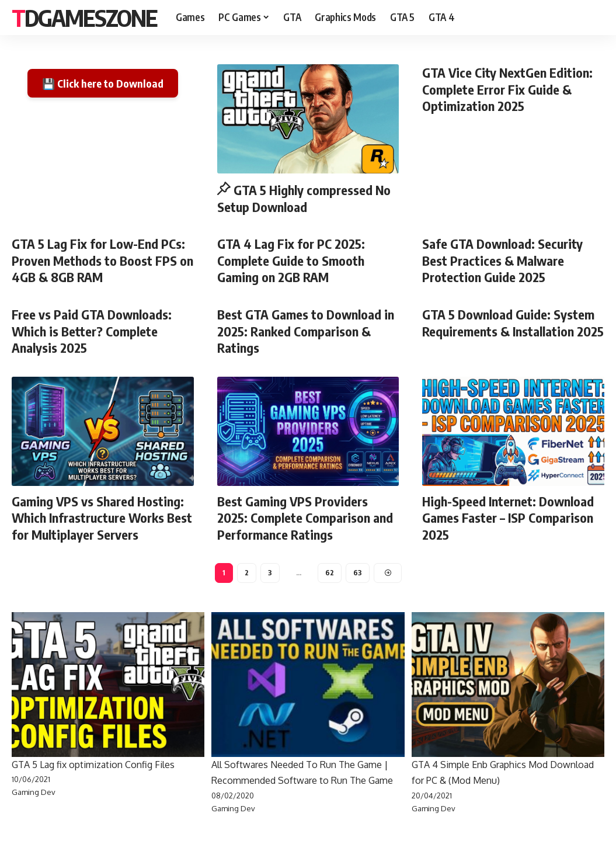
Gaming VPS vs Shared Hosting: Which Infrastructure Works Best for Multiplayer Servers (102, 518)
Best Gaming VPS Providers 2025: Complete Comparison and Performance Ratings (305, 518)
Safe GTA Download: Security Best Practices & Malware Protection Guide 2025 (502, 260)
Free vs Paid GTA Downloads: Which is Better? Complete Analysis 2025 (92, 331)
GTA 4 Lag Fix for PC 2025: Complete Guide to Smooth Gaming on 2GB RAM (291, 260)
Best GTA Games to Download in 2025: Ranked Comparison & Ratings (306, 331)
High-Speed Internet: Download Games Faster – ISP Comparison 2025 (508, 518)
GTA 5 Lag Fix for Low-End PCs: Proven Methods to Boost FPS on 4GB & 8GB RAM (102, 260)
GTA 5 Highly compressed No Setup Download (304, 198)
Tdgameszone (84, 18)
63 (358, 573)
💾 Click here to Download (103, 83)
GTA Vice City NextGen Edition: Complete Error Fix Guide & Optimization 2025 (507, 89)
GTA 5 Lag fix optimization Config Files (93, 765)
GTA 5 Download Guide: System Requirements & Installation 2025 (513, 323)
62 (330, 573)
